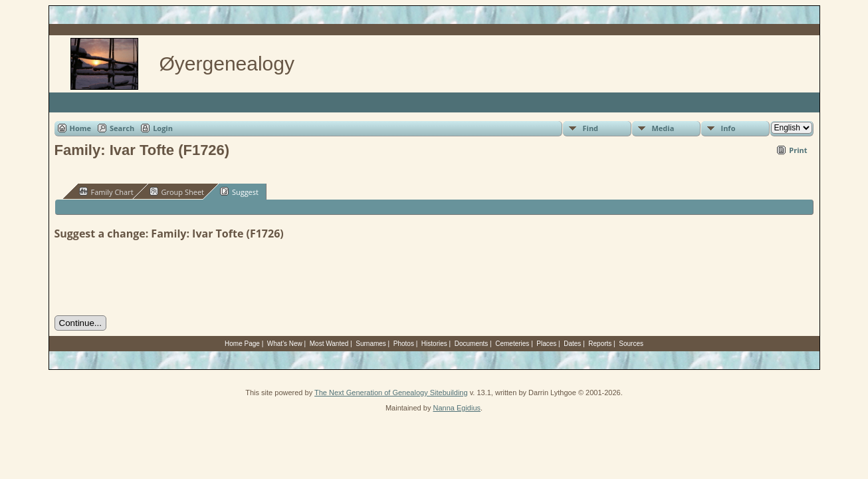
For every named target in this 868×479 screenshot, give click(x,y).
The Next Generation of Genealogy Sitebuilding (391, 393)
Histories (434, 344)
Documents (472, 344)
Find (591, 128)
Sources (631, 344)
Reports (600, 344)
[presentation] (156, 278)
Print (798, 150)
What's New (285, 344)
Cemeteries (512, 344)
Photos (404, 344)
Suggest (239, 192)
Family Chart (106, 192)
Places (546, 344)
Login (163, 128)
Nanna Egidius (457, 408)
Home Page (242, 344)
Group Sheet (177, 192)
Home (81, 128)
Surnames (371, 344)
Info (728, 128)
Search (122, 128)
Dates (572, 344)
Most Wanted (329, 344)
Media (663, 128)
